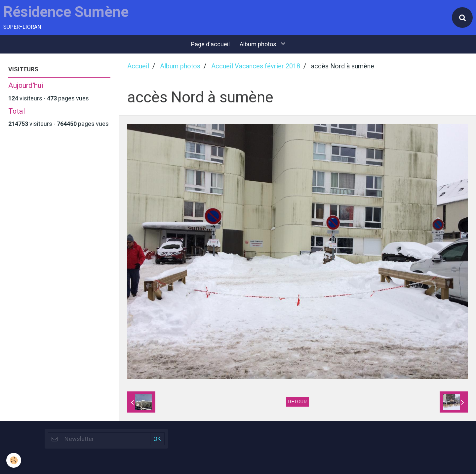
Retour (297, 402)
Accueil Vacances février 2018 (256, 67)
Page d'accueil (210, 45)
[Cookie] (14, 460)
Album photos (259, 45)
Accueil (138, 67)
